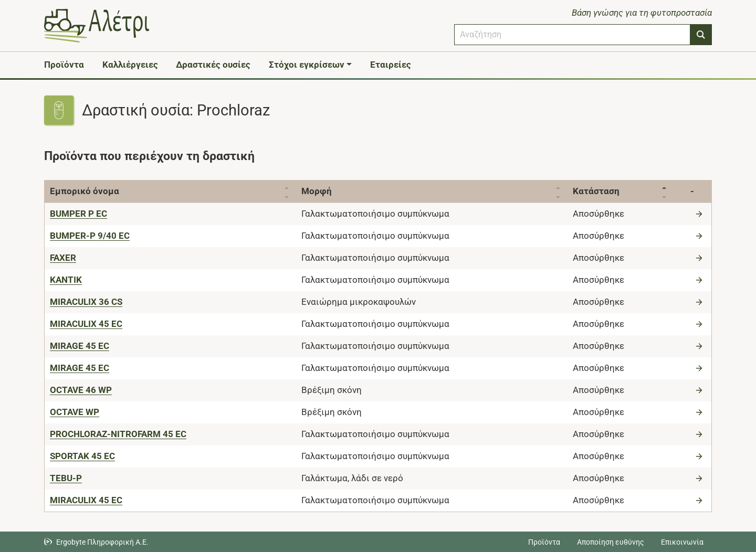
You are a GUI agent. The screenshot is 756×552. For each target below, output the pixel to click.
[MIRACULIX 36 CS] (86, 302)
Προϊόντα (64, 65)
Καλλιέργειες (130, 65)
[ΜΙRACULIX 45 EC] (86, 500)
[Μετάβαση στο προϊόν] (700, 214)
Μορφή (317, 191)
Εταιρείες (391, 65)
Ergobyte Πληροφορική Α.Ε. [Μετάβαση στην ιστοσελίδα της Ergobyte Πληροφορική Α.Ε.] (102, 542)
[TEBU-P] (66, 478)
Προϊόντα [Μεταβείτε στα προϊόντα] (544, 542)
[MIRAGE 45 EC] (80, 346)
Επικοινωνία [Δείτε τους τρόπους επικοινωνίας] (682, 542)
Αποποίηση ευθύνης (611, 542)
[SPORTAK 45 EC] (82, 456)
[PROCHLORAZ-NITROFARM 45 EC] (118, 434)
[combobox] (572, 35)
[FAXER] (63, 258)
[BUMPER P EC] (78, 214)
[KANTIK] (66, 280)
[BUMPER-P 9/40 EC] (90, 236)
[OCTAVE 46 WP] (81, 390)
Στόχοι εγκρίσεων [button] (307, 65)
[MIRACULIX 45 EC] (86, 324)
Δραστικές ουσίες (213, 65)
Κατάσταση (596, 191)
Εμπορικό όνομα (85, 191)
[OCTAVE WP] (75, 412)
